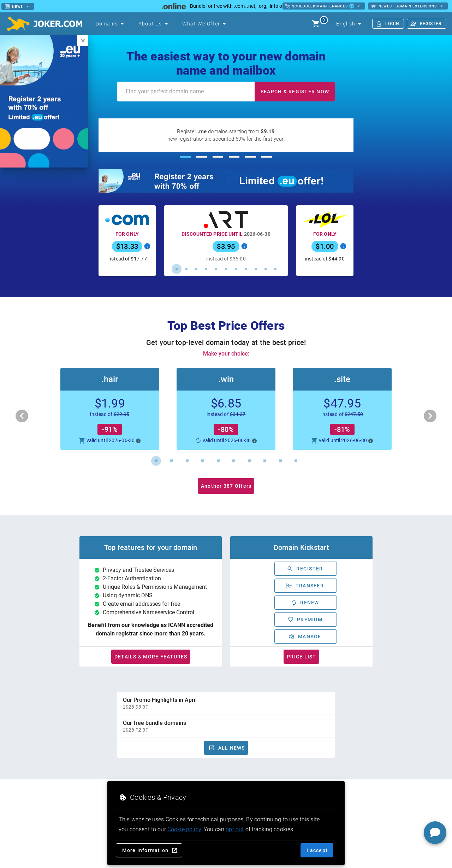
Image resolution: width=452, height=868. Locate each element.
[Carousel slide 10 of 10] (296, 461)
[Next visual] (430, 416)
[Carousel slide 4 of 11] (206, 269)
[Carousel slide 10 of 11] (266, 269)
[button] (226, 409)
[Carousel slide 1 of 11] (177, 269)
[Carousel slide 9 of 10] (280, 461)
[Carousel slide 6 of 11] (226, 269)
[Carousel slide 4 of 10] (203, 461)
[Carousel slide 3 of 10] (187, 461)
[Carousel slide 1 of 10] (156, 461)
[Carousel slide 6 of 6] (267, 157)
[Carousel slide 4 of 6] (234, 157)
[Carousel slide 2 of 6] (202, 157)
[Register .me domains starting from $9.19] (226, 135)
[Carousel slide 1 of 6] (185, 157)
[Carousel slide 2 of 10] (172, 461)
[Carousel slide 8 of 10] (265, 461)
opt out (235, 829)
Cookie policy (184, 829)
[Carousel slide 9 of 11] (256, 269)
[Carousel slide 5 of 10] (218, 461)
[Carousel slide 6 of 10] (234, 461)
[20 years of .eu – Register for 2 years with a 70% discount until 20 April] (226, 181)
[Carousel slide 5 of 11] (216, 269)
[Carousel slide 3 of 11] (196, 269)
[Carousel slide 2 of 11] (186, 269)
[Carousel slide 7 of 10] (249, 461)
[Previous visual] (22, 416)
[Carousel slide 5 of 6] (250, 157)
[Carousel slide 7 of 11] (236, 269)
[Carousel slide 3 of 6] (218, 157)
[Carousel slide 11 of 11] (275, 269)
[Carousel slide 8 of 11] (246, 269)
